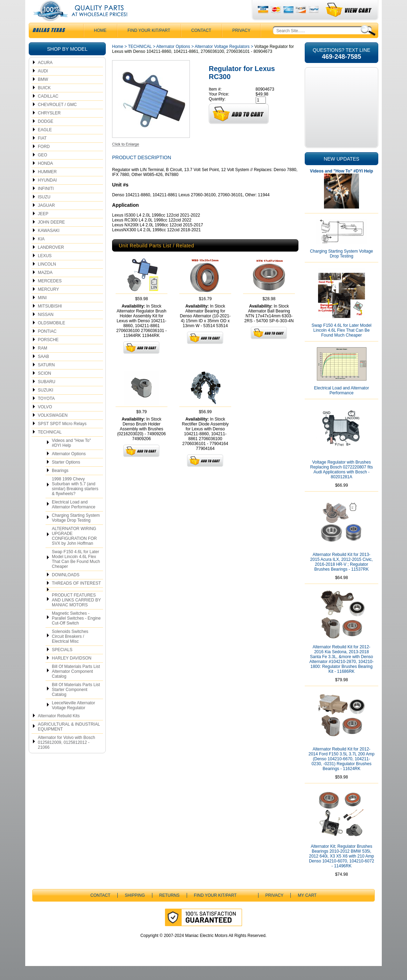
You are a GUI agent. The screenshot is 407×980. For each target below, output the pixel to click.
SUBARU (47, 396)
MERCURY (48, 303)
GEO (43, 169)
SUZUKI (46, 404)
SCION (44, 387)
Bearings (60, 485)
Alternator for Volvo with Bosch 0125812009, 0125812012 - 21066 (66, 756)
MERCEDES (50, 295)
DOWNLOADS (66, 589)
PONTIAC (47, 345)
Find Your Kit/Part (149, 44)
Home (118, 61)
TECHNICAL (50, 446)
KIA (41, 253)
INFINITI (46, 203)
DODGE (46, 135)
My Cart (307, 909)
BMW (43, 93)
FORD (44, 161)
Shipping (135, 909)
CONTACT (201, 44)
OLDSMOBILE (51, 337)
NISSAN (46, 329)
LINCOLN (47, 278)
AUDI (43, 85)
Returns (170, 909)
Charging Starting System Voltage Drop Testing (76, 532)
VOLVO (45, 421)
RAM (43, 362)
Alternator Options (69, 468)
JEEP (43, 228)
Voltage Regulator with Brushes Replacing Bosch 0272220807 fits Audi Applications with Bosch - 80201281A (342, 484)
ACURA (45, 77)
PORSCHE (48, 354)
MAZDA (45, 287)
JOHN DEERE (51, 236)
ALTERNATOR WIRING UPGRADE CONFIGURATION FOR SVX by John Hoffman (74, 550)
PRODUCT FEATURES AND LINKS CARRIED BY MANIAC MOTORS (76, 614)
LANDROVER (51, 261)
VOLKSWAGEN (53, 429)
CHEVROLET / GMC (57, 119)
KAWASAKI (49, 245)
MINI (42, 312)
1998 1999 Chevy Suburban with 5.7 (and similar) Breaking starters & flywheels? (75, 500)
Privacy (241, 44)
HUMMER (47, 186)
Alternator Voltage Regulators (222, 61)
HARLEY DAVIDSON (72, 672)
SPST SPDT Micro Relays (62, 438)
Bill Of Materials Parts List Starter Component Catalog (76, 704)
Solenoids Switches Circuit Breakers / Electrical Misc (70, 650)
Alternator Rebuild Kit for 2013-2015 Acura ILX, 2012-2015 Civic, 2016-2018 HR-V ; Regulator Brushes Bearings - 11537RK (342, 576)
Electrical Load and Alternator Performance (74, 519)
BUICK (44, 102)
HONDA (45, 177)
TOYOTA (46, 413)
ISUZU (44, 211)
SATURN (46, 379)
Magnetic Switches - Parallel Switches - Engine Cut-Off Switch (76, 632)
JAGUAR (46, 219)
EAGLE (45, 144)
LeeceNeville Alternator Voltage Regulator (73, 719)
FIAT (42, 152)
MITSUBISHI (50, 320)
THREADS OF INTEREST (76, 597)
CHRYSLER (49, 127)
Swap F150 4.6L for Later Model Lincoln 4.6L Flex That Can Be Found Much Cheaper (76, 573)
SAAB (43, 371)
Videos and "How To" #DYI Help (71, 457)
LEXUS (45, 270)
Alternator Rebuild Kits (59, 730)
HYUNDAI (47, 194)
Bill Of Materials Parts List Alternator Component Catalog (76, 685)
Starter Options (66, 476)
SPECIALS (62, 664)
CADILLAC (48, 110)
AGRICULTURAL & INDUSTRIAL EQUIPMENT (69, 741)
